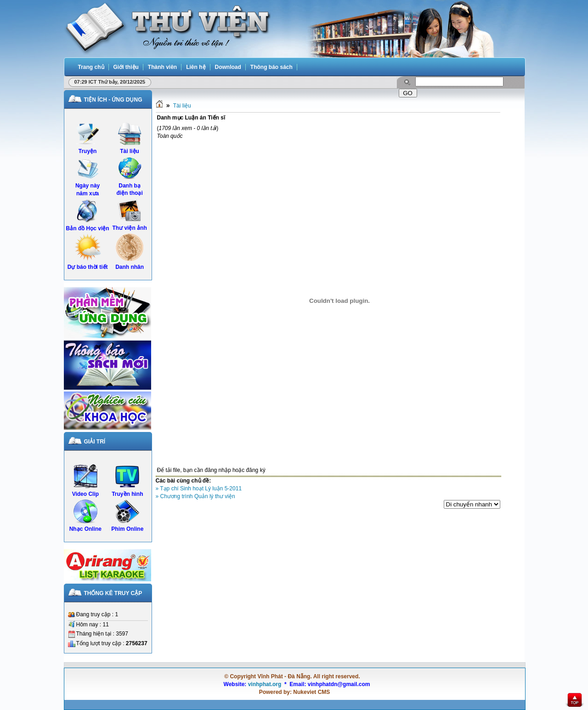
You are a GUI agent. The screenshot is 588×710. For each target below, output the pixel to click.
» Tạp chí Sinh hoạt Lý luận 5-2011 (199, 488)
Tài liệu (182, 106)
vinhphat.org (265, 684)
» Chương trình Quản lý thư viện (195, 496)
